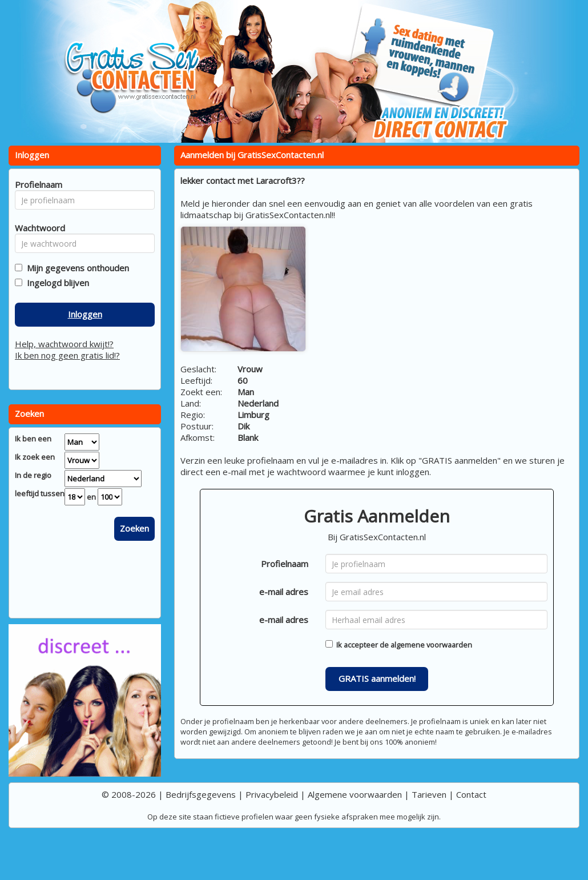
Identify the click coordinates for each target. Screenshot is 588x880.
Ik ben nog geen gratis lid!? (67, 355)
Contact (471, 794)
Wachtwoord (37, 228)
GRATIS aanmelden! (377, 678)
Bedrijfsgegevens (201, 794)
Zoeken (134, 528)
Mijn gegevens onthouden (76, 268)
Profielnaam (285, 564)
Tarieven (429, 794)
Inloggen (85, 314)
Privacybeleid (272, 794)
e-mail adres (284, 592)
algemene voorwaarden (431, 645)
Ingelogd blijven (56, 283)
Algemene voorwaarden (355, 794)
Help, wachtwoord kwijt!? (64, 344)
